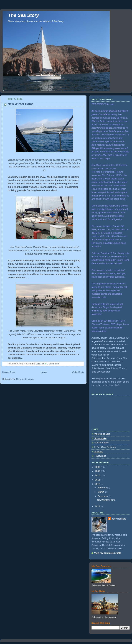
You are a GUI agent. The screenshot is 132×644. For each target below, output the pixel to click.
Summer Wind (101, 443)
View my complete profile (108, 553)
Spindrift (98, 452)
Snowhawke (100, 438)
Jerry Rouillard (119, 519)
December (103, 496)
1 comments (53, 364)
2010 (98, 475)
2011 (98, 480)
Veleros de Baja (102, 434)
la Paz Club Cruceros (105, 447)
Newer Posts (9, 372)
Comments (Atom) (25, 379)
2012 (98, 484)
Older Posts (78, 372)
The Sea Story (23, 15)
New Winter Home (21, 104)
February (103, 488)
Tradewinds (100, 456)
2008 (98, 467)
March (101, 492)
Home (44, 372)
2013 (98, 506)
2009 (98, 471)
